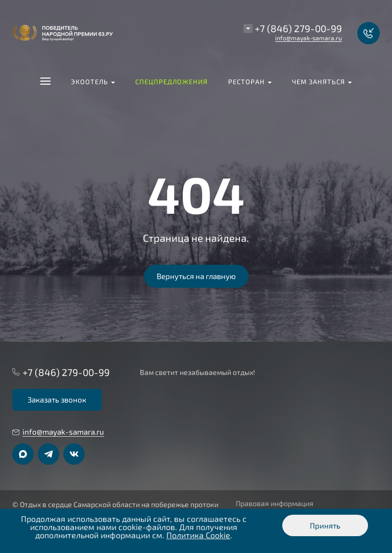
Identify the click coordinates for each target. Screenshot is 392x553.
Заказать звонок (57, 399)
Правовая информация (275, 504)
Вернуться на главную (196, 276)
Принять (325, 525)
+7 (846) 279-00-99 (298, 28)
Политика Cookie (198, 535)
